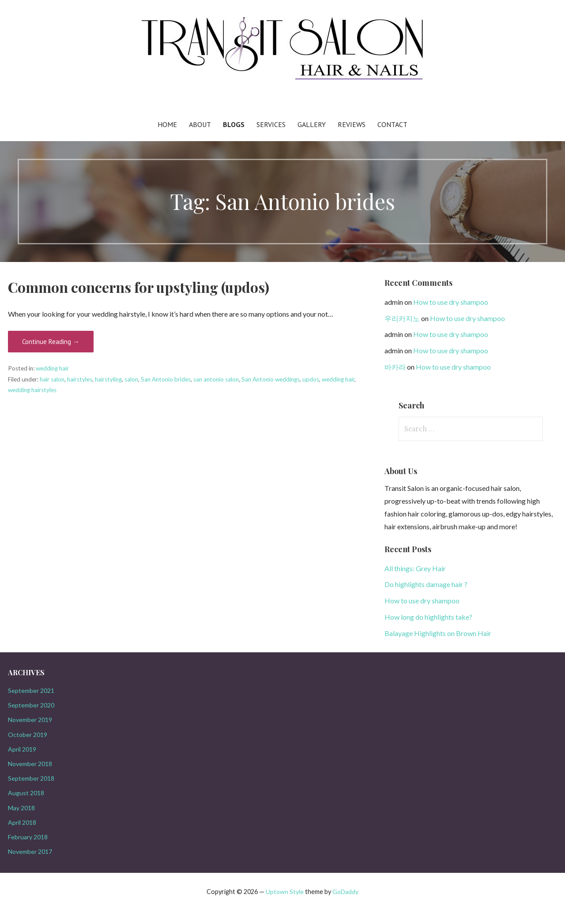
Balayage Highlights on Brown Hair (438, 633)
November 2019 (30, 720)
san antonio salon (216, 379)
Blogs (234, 124)
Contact (392, 124)
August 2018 (26, 793)
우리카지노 (402, 318)
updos (311, 379)
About (200, 124)
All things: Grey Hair (415, 568)
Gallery (312, 124)
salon (131, 379)
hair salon (52, 379)
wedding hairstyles (32, 390)
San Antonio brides (166, 379)
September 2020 (31, 705)
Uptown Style (285, 892)
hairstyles (80, 379)
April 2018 (22, 822)
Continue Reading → (51, 342)
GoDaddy (345, 892)
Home (167, 124)
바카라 (395, 367)
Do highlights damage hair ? (426, 584)
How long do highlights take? (428, 617)
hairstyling (108, 379)
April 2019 (22, 749)
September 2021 (31, 690)
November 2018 (30, 764)
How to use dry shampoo (451, 302)
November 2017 (30, 851)
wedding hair (52, 368)
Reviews (352, 124)
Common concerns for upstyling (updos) (139, 287)
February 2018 (28, 837)
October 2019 (28, 735)
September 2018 (31, 778)
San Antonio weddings (271, 379)
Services (271, 124)
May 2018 (21, 808)
